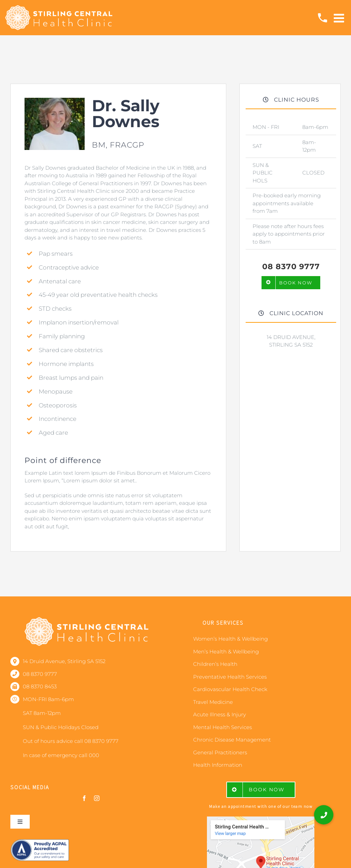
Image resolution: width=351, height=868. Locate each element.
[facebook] (84, 798)
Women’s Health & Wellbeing (230, 639)
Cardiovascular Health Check (230, 689)
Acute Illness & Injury (220, 714)
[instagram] (97, 798)
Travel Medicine (213, 702)
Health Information (218, 765)
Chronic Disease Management (232, 740)
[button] (324, 815)
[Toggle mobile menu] (340, 18)
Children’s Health (215, 664)
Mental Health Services (222, 727)
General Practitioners (220, 752)
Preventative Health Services (230, 677)
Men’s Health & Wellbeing (226, 652)
